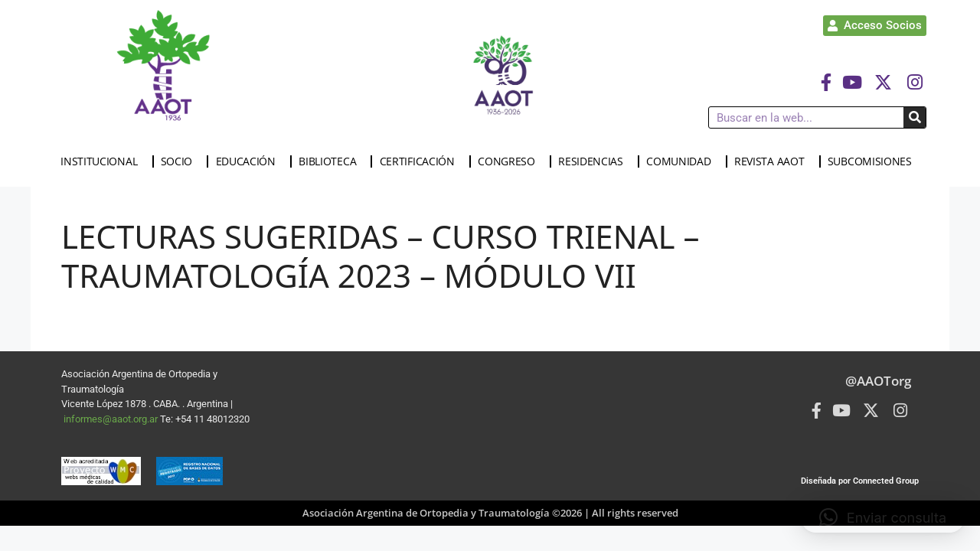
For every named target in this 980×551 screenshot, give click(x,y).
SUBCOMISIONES (874, 161)
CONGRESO (510, 161)
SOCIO (181, 161)
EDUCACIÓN (250, 161)
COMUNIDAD (682, 161)
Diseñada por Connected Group (860, 481)
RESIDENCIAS (595, 161)
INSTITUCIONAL (103, 161)
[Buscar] (915, 117)
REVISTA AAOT (773, 161)
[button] (883, 517)
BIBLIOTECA (331, 161)
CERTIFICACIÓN (421, 161)
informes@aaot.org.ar (112, 419)
